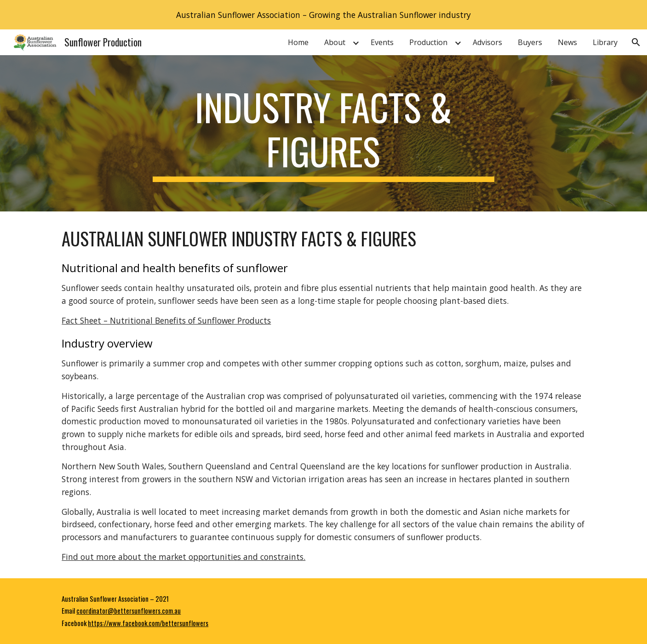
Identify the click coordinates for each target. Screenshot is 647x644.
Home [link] (298, 42)
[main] (324, 133)
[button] (636, 42)
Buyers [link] (530, 42)
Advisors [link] (487, 42)
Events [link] (382, 42)
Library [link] (605, 42)
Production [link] (428, 42)
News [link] (567, 42)
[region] (323, 15)
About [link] (335, 42)
